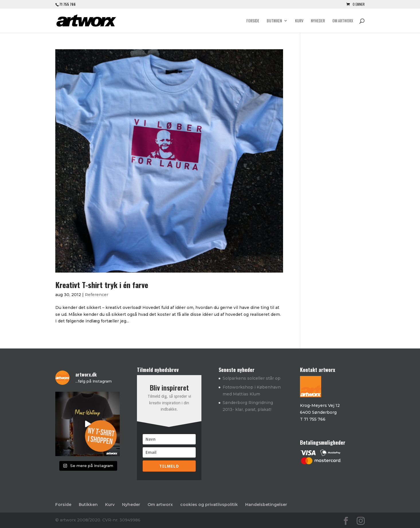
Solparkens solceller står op (252, 378)
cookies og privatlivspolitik (209, 505)
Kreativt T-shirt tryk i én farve (102, 285)
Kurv (299, 21)
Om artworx (343, 21)
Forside (253, 21)
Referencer (97, 295)
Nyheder (318, 21)
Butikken (274, 21)
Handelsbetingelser (266, 505)
